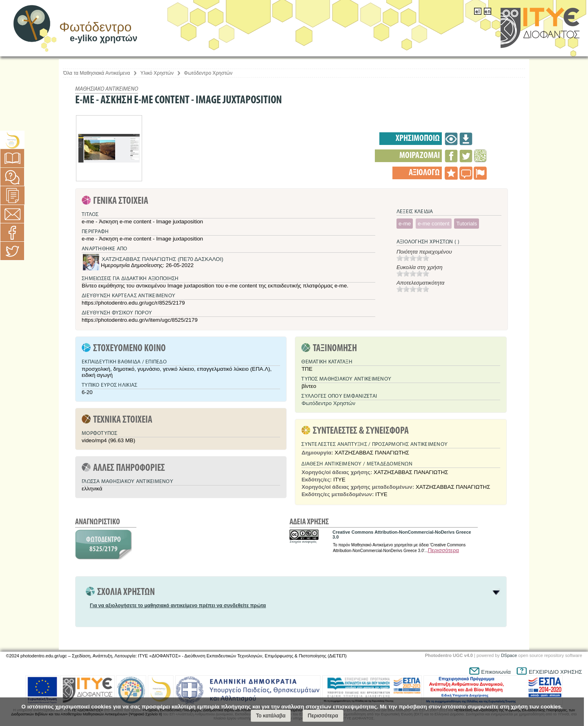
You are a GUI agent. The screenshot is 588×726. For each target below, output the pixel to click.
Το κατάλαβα (271, 716)
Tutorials (467, 224)
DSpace (509, 655)
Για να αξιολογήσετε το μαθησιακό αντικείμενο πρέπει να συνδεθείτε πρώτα (178, 606)
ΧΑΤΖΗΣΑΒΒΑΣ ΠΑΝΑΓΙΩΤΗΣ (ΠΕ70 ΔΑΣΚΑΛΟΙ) (163, 259)
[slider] (413, 258)
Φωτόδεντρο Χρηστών (208, 73)
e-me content (434, 224)
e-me (405, 224)
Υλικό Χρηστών (157, 73)
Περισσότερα (443, 550)
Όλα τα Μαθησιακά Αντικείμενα (97, 73)
